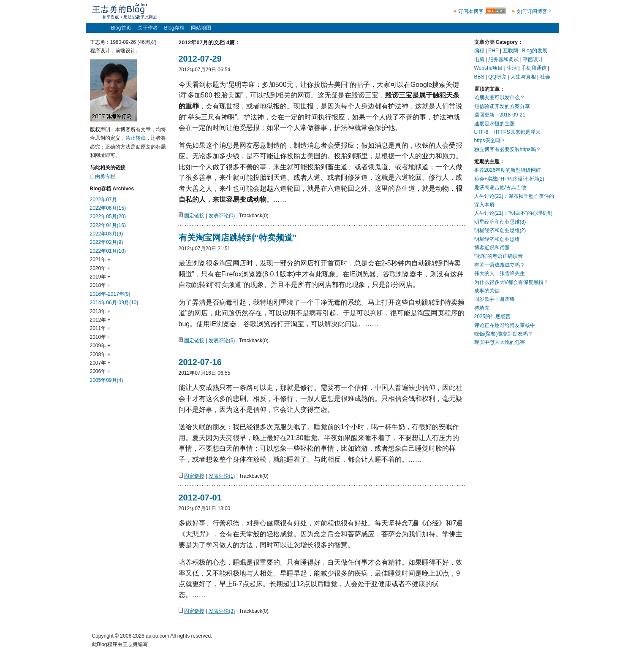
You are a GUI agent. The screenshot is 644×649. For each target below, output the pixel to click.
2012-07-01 (200, 498)
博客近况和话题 (492, 248)
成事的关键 (487, 291)
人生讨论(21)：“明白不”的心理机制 (513, 213)
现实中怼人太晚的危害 (500, 342)
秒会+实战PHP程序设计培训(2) (509, 179)
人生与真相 (523, 77)
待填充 (482, 308)
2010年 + (100, 337)
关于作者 (148, 28)
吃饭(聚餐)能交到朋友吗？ (504, 334)
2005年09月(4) (107, 380)
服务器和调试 (503, 59)
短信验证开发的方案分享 (502, 106)
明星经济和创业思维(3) (500, 222)
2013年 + (100, 311)
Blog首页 (121, 28)
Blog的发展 (535, 51)
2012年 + (100, 320)
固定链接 (194, 216)
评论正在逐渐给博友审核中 (505, 325)
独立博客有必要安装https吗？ (508, 149)
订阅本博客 (471, 11)
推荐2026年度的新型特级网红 (508, 170)
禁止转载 (136, 138)
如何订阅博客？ (535, 11)
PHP (493, 51)
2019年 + (100, 277)
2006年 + (100, 371)
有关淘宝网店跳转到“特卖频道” (238, 238)
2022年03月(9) (107, 234)
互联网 (511, 51)
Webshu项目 (489, 68)
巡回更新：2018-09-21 (500, 115)
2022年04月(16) (108, 225)
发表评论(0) (222, 216)
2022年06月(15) (108, 208)
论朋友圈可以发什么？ (500, 97)
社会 (545, 77)
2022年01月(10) (108, 251)
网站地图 (201, 28)
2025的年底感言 (493, 316)
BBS (479, 77)
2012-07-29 (200, 59)
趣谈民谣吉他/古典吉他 (500, 187)
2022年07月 (103, 200)
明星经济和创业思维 (497, 239)
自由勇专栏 (103, 176)
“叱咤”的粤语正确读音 (499, 256)
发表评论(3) (222, 611)
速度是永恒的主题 (495, 124)
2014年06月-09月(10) (114, 303)
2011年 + (100, 328)
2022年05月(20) (108, 216)
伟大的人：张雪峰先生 (500, 273)
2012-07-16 (200, 362)
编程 (479, 51)
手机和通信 (534, 68)
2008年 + (100, 354)
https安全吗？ (490, 141)
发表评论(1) (222, 476)
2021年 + (100, 260)
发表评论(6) (222, 341)
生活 (512, 68)
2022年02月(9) (107, 242)
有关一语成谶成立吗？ (500, 265)
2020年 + (100, 268)
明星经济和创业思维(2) (500, 230)
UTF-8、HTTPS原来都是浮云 (507, 132)
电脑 (479, 59)
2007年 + (100, 363)
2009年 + (100, 346)
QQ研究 (497, 77)
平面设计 (533, 59)
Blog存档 (174, 28)
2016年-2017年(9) (110, 294)
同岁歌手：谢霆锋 (495, 299)
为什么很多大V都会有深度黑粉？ (511, 282)
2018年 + (100, 285)
